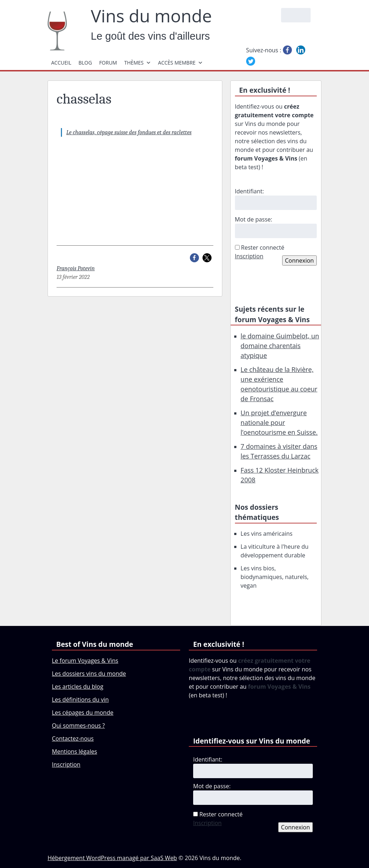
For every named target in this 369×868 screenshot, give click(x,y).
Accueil (61, 63)
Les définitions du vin (80, 700)
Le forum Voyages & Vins (85, 661)
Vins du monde (151, 16)
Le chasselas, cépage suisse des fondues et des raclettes (129, 132)
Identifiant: (250, 191)
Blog (85, 63)
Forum (108, 63)
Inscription (249, 256)
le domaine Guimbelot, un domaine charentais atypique (280, 346)
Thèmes (138, 63)
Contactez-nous (73, 738)
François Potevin (76, 268)
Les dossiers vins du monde (89, 674)
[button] (194, 258)
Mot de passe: (254, 219)
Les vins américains (267, 534)
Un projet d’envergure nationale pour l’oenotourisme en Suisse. (279, 422)
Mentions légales (74, 751)
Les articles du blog (78, 687)
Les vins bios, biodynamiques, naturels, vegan (275, 577)
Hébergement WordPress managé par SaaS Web (112, 858)
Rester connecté (263, 247)
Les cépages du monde (83, 713)
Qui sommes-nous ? (78, 725)
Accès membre (181, 63)
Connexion (299, 260)
